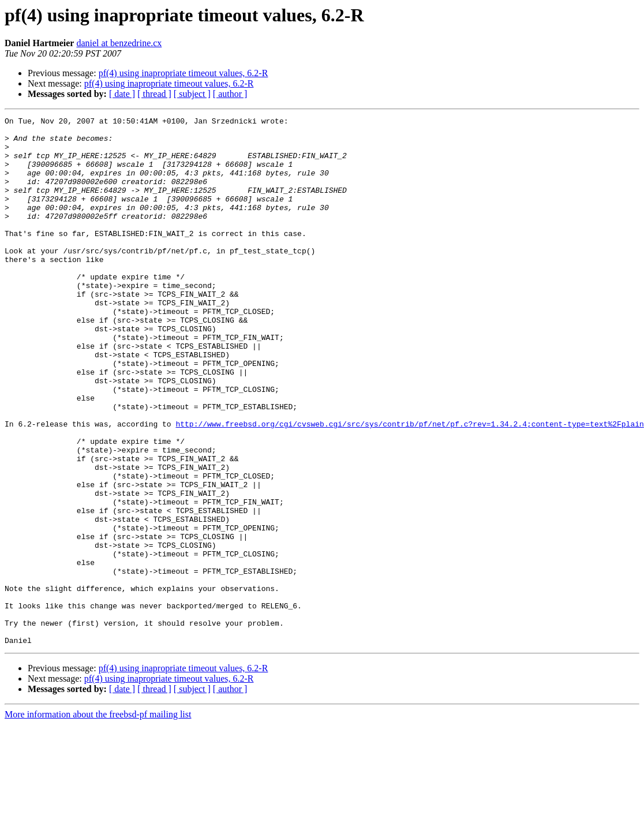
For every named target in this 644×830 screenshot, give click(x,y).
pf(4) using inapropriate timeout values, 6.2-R (184, 73)
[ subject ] (192, 94)
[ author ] (230, 94)
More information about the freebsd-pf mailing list (98, 820)
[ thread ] (154, 94)
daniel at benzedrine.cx (119, 43)
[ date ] (122, 94)
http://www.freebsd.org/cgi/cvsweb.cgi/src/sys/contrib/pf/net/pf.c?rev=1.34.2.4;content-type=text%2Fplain (409, 486)
